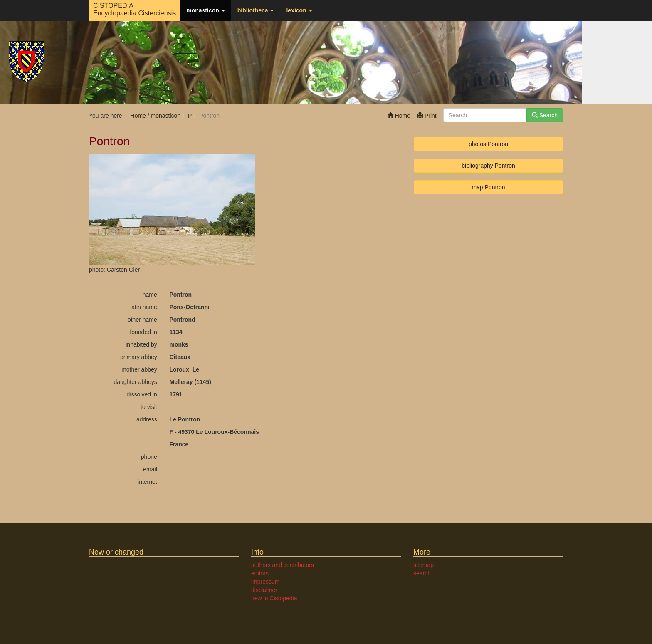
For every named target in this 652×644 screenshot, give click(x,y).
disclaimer (264, 590)
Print (427, 116)
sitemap (424, 565)
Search (545, 115)
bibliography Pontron (488, 166)
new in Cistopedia (274, 598)
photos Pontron (488, 144)
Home (399, 116)
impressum (265, 582)
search (422, 573)
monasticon (205, 10)
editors (260, 573)
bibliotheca (256, 10)
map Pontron (488, 187)
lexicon (299, 10)
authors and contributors (283, 565)
